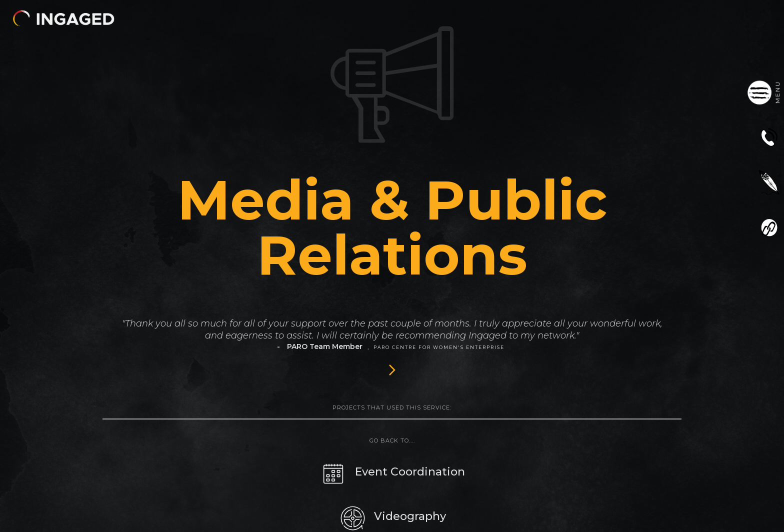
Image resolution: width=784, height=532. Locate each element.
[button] (63, 18)
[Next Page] (392, 369)
